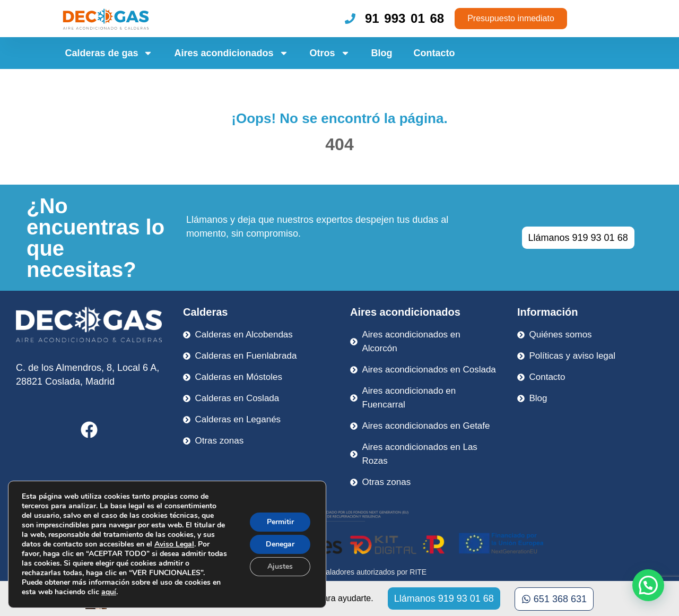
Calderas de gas (109, 53)
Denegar (280, 544)
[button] (648, 585)
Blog (382, 53)
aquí (109, 592)
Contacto (434, 53)
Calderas (206, 312)
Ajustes (280, 566)
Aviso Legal (174, 544)
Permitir (280, 522)
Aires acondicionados (231, 53)
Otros (330, 53)
